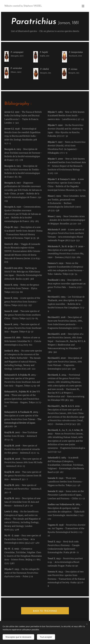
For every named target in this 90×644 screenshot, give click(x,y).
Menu (83, 6)
